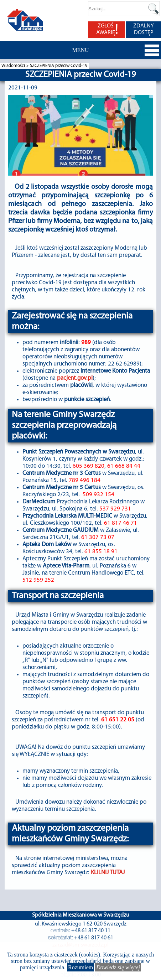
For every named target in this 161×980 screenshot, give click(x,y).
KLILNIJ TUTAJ (108, 873)
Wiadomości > (16, 66)
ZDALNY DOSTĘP (144, 29)
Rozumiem (80, 967)
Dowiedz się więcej (118, 967)
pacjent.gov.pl (75, 378)
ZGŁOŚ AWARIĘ (107, 30)
